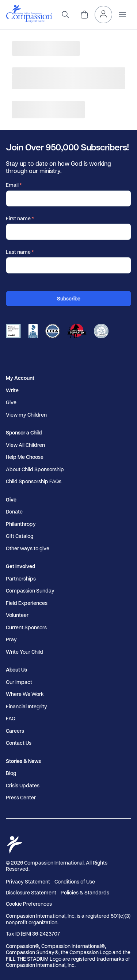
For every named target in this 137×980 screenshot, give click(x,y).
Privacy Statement (28, 881)
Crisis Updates (23, 786)
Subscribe (69, 298)
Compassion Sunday (30, 591)
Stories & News (23, 761)
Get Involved (20, 566)
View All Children (25, 445)
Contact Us (19, 743)
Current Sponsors (26, 627)
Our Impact (19, 682)
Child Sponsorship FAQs (34, 481)
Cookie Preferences (29, 904)
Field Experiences (27, 603)
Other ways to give (28, 548)
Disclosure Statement (31, 892)
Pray (11, 639)
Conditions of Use (75, 881)
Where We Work (25, 694)
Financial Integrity (26, 707)
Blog (11, 773)
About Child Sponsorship (35, 469)
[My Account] (103, 15)
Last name (18, 252)
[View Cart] (84, 15)
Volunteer (17, 615)
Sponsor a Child (24, 433)
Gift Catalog (20, 536)
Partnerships (21, 579)
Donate (14, 512)
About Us (16, 670)
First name (18, 219)
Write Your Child (24, 652)
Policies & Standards (85, 892)
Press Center (21, 798)
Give (11, 402)
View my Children (26, 415)
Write (12, 390)
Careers (15, 731)
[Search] (65, 15)
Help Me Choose (25, 457)
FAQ (11, 719)
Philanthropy (21, 524)
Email (12, 185)
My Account (20, 378)
